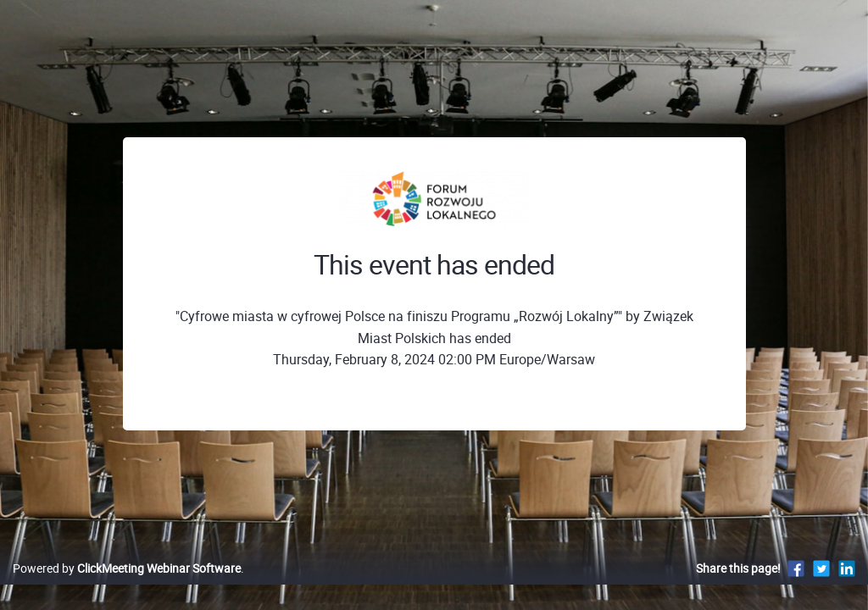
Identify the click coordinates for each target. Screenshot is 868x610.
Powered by (127, 586)
